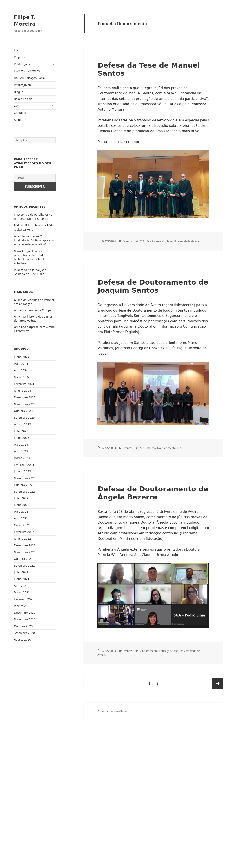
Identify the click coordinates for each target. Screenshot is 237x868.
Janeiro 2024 (22, 391)
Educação (165, 651)
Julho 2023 (21, 431)
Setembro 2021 (24, 566)
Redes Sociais (23, 99)
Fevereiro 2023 (24, 465)
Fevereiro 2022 (24, 532)
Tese (170, 241)
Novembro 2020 (25, 620)
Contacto (20, 113)
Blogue (19, 92)
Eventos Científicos (27, 71)
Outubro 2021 (23, 559)
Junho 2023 (22, 438)
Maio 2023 (21, 445)
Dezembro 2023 (25, 398)
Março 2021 (22, 593)
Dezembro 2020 (25, 613)
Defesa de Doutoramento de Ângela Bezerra (153, 493)
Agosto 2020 (22, 640)
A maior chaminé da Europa (33, 310)
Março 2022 (22, 525)
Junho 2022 (22, 505)
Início (18, 50)
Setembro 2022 (24, 492)
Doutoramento (156, 241)
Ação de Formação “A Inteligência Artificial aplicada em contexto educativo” (34, 240)
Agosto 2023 (22, 424)
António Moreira (111, 110)
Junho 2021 (22, 579)
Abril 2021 (21, 586)
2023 (142, 448)
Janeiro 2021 (22, 606)
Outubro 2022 (23, 485)
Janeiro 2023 (22, 472)
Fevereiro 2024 (24, 384)
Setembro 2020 (24, 633)
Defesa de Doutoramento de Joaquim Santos (153, 286)
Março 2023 (22, 458)
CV (16, 106)
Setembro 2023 (24, 418)
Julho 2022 (21, 498)
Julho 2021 (21, 572)
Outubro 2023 (23, 411)
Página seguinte (218, 683)
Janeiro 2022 (22, 539)
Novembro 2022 (25, 478)
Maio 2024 (21, 364)
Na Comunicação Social (30, 78)
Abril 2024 (21, 371)
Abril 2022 (21, 519)
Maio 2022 (21, 512)
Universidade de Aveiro (188, 241)
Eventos (128, 241)
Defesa (151, 448)
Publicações (22, 64)
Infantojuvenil (23, 85)
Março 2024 (22, 377)
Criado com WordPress (113, 712)
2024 (142, 241)
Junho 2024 (22, 357)
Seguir (18, 120)
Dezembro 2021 (25, 545)
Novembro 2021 (25, 552)
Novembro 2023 (25, 404)
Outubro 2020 (23, 626)
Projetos (19, 57)
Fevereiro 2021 (24, 599)
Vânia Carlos (168, 104)
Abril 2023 (21, 451)
